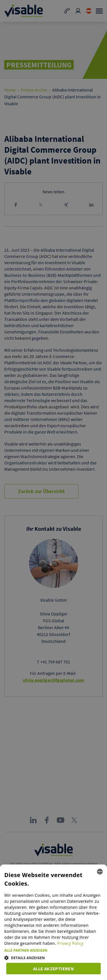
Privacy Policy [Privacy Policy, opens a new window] (70, 943)
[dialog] (53, 922)
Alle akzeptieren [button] (53, 969)
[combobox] (100, 872)
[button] (53, 951)
